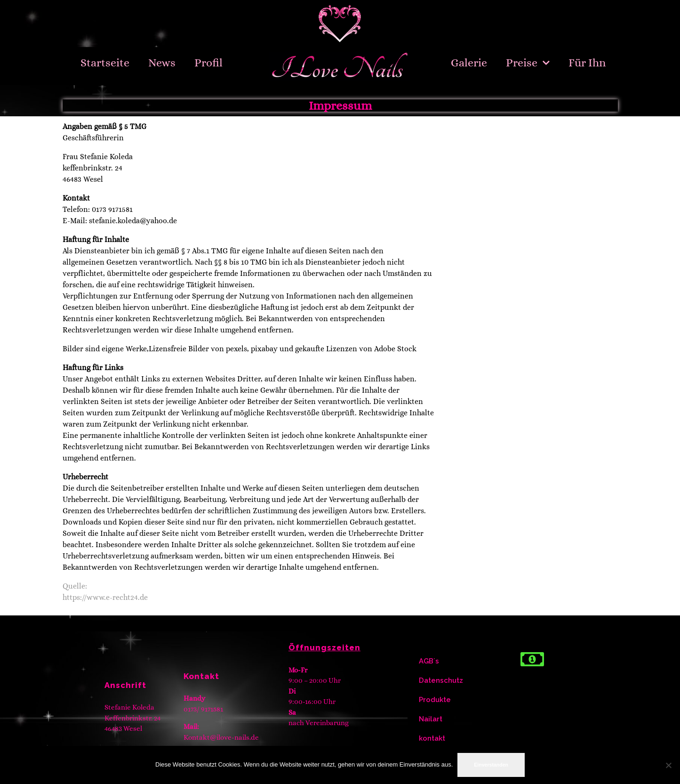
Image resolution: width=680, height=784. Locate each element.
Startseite (105, 63)
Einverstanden (491, 765)
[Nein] (668, 765)
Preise (528, 63)
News (162, 63)
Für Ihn (587, 63)
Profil (208, 63)
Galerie (469, 63)
